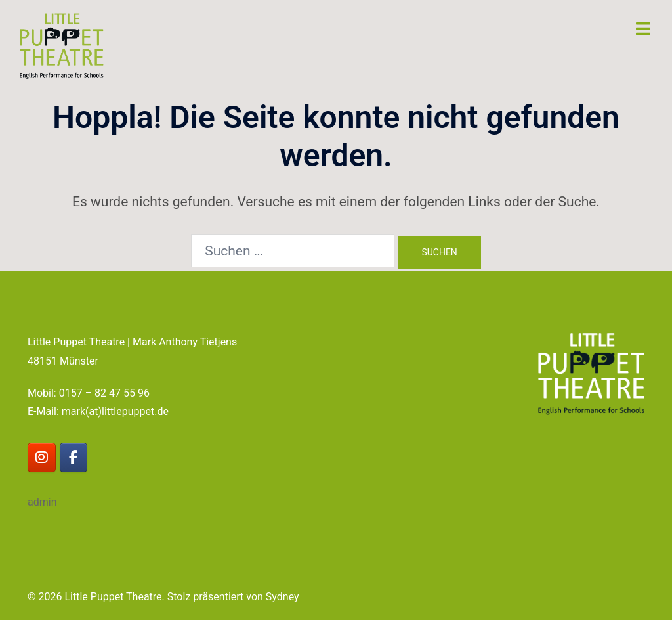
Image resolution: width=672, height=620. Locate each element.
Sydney (283, 597)
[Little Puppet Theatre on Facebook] (74, 457)
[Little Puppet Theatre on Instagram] (42, 457)
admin (42, 502)
